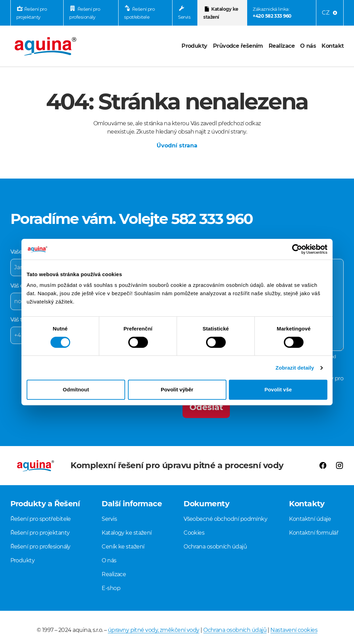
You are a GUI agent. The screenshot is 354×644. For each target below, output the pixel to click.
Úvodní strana (177, 146)
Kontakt (333, 46)
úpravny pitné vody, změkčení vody (154, 630)
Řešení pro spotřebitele (139, 13)
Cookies (194, 533)
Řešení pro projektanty (32, 13)
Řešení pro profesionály (85, 13)
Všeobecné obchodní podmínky (225, 519)
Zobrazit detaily (295, 368)
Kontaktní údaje (310, 519)
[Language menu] (330, 13)
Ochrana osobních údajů (215, 547)
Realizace (282, 46)
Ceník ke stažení (123, 547)
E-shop (111, 588)
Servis (184, 17)
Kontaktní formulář (314, 533)
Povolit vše (278, 389)
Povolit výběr (177, 389)
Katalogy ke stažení (221, 13)
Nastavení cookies (294, 630)
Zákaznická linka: (272, 13)
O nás (308, 46)
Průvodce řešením (238, 46)
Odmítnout (76, 389)
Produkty (194, 46)
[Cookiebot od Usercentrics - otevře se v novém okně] (297, 249)
